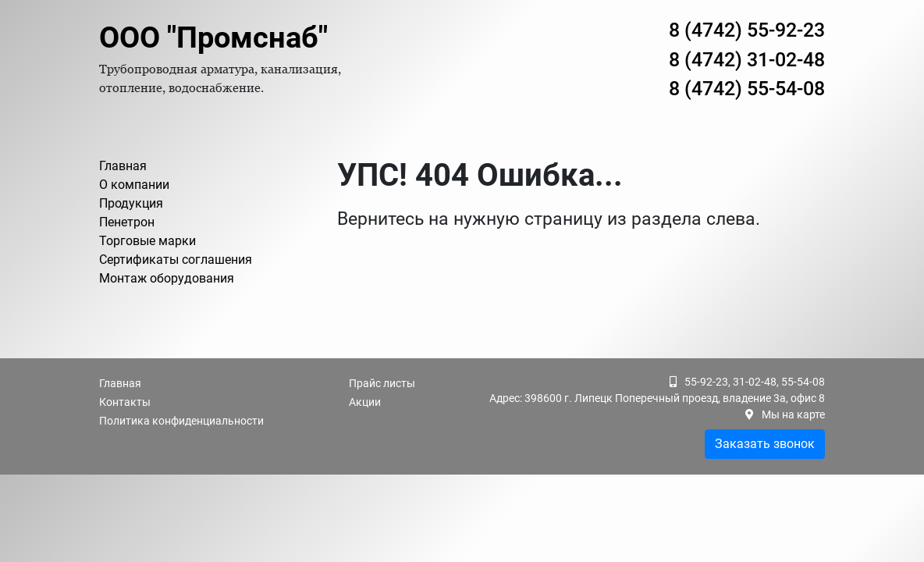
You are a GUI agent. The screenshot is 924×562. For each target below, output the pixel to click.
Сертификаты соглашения (176, 260)
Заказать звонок (765, 444)
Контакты (125, 402)
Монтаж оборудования (167, 278)
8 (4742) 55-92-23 (747, 30)
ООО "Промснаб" (213, 37)
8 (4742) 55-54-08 (747, 89)
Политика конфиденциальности (181, 421)
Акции (365, 402)
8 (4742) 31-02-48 (747, 60)
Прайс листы (382, 383)
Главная (123, 166)
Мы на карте (793, 414)
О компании (134, 185)
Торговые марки (147, 241)
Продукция (131, 203)
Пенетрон (127, 222)
